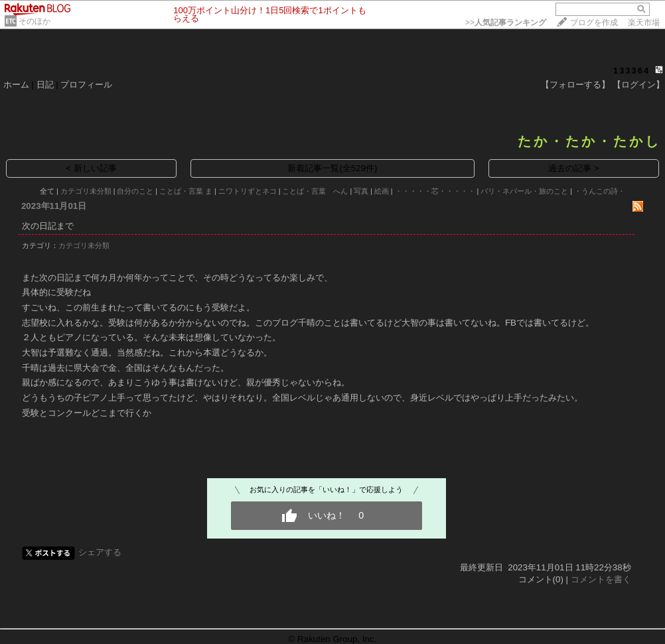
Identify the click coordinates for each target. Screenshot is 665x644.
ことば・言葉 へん (315, 191)
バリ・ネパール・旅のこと (524, 191)
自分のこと (135, 191)
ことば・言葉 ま (186, 191)
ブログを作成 (594, 23)
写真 (361, 191)
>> (506, 23)
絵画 (382, 191)
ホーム (16, 85)
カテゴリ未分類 (86, 191)
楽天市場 (644, 23)
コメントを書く (601, 579)
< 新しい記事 (91, 168)
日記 (45, 85)
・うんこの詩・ (600, 191)
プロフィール (86, 85)
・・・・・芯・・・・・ (435, 191)
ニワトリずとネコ (248, 191)
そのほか (35, 21)
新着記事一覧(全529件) (332, 168)
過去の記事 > (574, 168)
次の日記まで (48, 226)
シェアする (100, 552)
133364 (631, 71)
